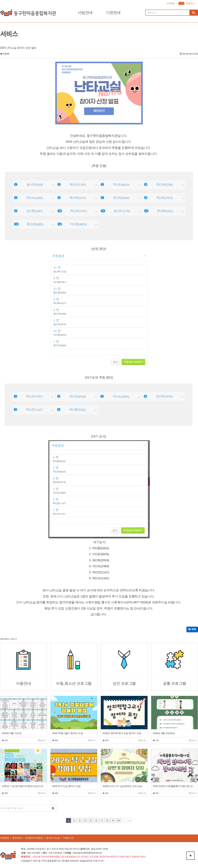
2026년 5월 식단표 (12, 733)
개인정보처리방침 (34, 838)
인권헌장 (4, 838)
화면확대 (183, 3)
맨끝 (130, 820)
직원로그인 (68, 838)
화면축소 (180, 3)
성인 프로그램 (124, 683)
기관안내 (113, 13)
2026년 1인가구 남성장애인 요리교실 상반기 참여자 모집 (124, 786)
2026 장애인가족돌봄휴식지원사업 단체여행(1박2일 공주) (174, 786)
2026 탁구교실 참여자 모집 (66, 786)
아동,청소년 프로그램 (74, 683)
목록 (192, 629)
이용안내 (24, 683)
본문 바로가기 (0, 0)
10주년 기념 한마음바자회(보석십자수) (22, 786)
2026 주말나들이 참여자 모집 (68, 733)
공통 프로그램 (174, 683)
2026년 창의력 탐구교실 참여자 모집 (122, 733)
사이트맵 (170, 3)
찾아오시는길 (53, 838)
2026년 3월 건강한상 (164, 733)
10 (119, 820)
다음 (124, 820)
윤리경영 (17, 838)
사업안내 (85, 13)
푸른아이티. (99, 861)
